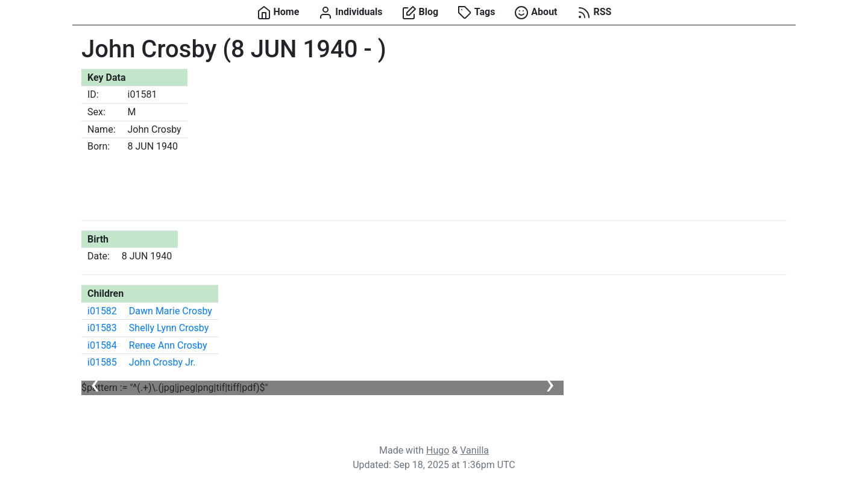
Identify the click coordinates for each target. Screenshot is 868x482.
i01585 (102, 362)
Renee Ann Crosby (168, 345)
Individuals (350, 13)
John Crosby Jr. (162, 362)
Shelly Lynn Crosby (169, 328)
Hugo (438, 450)
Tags (476, 13)
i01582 (102, 311)
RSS (594, 13)
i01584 (102, 345)
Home (278, 13)
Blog (420, 13)
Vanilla (474, 450)
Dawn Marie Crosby (171, 311)
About (536, 13)
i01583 (102, 328)
